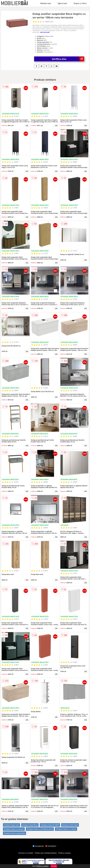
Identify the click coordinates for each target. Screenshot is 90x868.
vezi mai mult (45, 32)
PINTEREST (51, 846)
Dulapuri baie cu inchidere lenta (40, 829)
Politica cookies (65, 853)
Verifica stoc (68, 59)
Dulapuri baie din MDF (50, 825)
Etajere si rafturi (80, 3)
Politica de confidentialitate (46, 853)
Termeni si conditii (26, 853)
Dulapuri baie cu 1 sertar (66, 829)
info (27, 125)
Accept (54, 866)
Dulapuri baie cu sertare (14, 829)
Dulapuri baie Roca (30, 825)
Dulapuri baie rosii (11, 825)
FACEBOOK (38, 846)
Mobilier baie (46, 3)
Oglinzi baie (62, 3)
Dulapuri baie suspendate (14, 833)
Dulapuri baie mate (70, 825)
